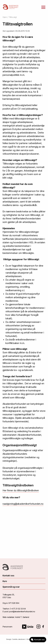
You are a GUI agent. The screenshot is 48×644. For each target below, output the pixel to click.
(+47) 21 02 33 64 (18, 609)
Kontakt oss (8, 576)
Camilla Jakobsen (19, 639)
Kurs (5, 581)
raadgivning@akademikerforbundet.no (23, 504)
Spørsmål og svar (11, 587)
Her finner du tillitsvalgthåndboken (21, 490)
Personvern (7, 627)
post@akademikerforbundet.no (22, 612)
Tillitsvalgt (13, 17)
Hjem (5, 17)
